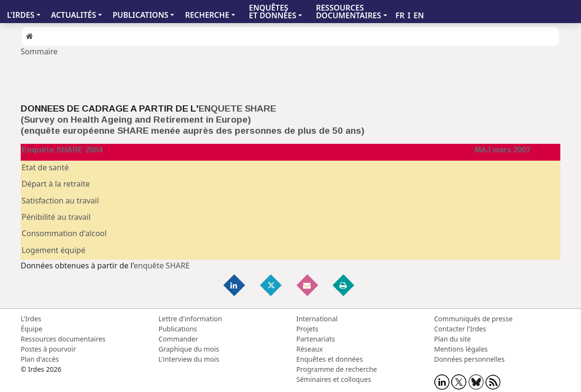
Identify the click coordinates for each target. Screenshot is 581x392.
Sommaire (39, 51)
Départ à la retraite (56, 184)
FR (400, 15)
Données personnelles (470, 359)
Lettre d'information (190, 319)
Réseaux (309, 349)
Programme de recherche (337, 369)
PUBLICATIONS (140, 15)
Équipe (32, 329)
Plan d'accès (40, 359)
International (317, 319)
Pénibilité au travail (56, 217)
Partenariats (316, 339)
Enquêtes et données (329, 359)
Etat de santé (45, 167)
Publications (178, 329)
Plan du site (453, 339)
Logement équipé (53, 250)
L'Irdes (31, 319)
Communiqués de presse (474, 319)
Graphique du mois (189, 349)
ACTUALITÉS (74, 15)
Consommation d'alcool (64, 233)
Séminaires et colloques (334, 379)
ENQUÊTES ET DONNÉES (272, 12)
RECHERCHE (207, 15)
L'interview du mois (189, 359)
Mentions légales (461, 349)
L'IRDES (20, 15)
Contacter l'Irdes (460, 329)
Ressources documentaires (63, 339)
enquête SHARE (162, 266)
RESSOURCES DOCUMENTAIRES (349, 12)
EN (419, 15)
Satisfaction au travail (60, 201)
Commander (178, 339)
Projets (307, 329)
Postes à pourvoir (48, 349)
